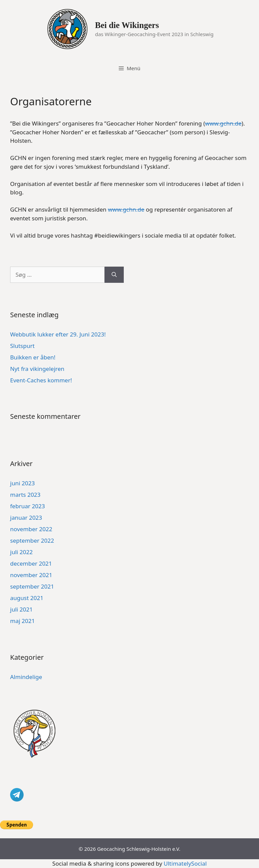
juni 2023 (22, 483)
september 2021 (32, 586)
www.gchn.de (223, 123)
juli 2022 (21, 552)
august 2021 (27, 598)
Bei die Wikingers (127, 25)
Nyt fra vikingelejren (37, 369)
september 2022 (32, 540)
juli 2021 (21, 609)
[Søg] (114, 275)
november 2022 (31, 529)
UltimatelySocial (185, 863)
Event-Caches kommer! (41, 380)
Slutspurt (22, 346)
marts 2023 (25, 495)
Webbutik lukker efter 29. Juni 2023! (58, 334)
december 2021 (31, 563)
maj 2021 (22, 621)
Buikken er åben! (33, 357)
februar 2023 (27, 506)
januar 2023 (26, 518)
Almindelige (26, 677)
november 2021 (31, 575)
